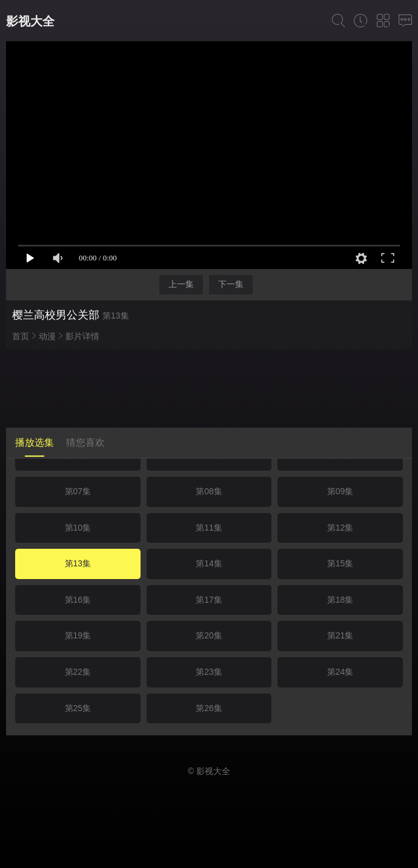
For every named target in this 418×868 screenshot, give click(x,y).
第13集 (78, 563)
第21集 (340, 635)
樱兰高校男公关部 (56, 315)
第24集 (340, 672)
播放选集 (35, 442)
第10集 (78, 528)
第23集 (209, 672)
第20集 (209, 635)
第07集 (78, 491)
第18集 (340, 600)
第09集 (340, 491)
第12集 (340, 528)
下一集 (231, 284)
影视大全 (30, 21)
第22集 (78, 672)
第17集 (209, 600)
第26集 (209, 708)
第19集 (78, 635)
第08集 (209, 491)
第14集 (209, 563)
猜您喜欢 (85, 442)
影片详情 (82, 336)
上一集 (181, 284)
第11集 (209, 528)
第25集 (78, 708)
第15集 (340, 563)
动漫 (47, 336)
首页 (21, 336)
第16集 (78, 600)
